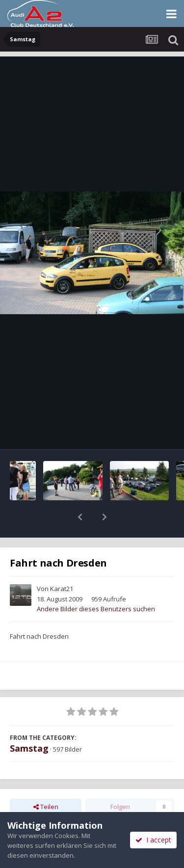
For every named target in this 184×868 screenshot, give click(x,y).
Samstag (29, 723)
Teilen (46, 781)
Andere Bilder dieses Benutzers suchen (96, 583)
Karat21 (62, 563)
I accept (153, 840)
